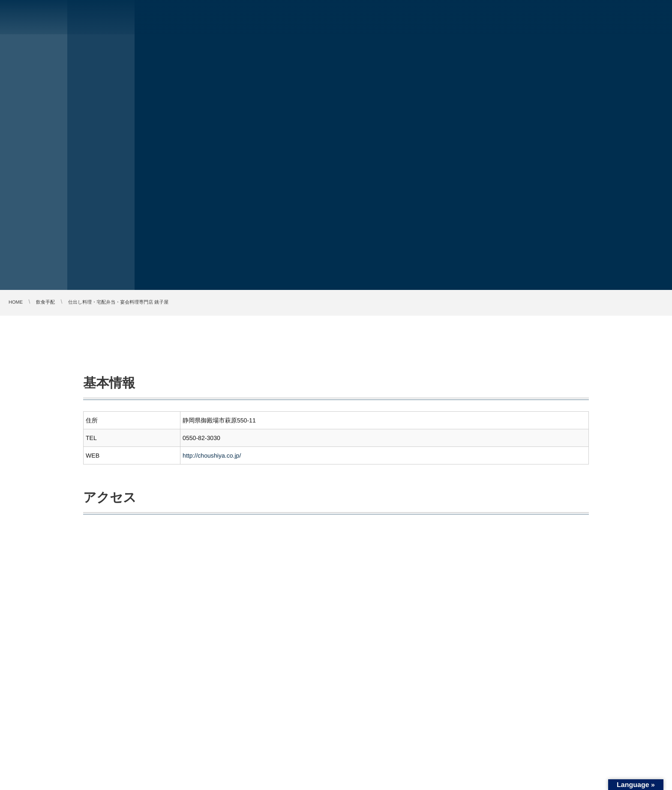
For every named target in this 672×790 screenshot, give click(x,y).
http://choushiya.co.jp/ (212, 455)
